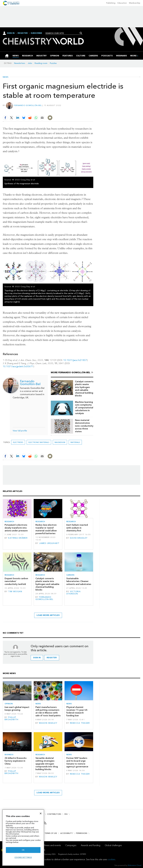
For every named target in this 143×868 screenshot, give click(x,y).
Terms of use (51, 833)
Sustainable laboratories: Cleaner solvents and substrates (79, 581)
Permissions (82, 833)
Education (122, 3)
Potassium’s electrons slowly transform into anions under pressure (16, 528)
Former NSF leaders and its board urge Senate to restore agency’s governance (77, 762)
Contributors (54, 814)
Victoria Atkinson (74, 593)
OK (23, 850)
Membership (135, 3)
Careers (70, 575)
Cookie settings (23, 857)
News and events (53, 845)
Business (9, 755)
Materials (75, 442)
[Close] (41, 813)
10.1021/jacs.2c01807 (75, 360)
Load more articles (48, 615)
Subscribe (36, 33)
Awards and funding (91, 845)
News (6, 77)
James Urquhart (49, 543)
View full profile (20, 431)
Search (81, 33)
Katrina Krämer (18, 538)
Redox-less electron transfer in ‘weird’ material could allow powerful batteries (46, 529)
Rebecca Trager (80, 723)
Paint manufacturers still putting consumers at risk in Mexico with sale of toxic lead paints (48, 711)
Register (23, 33)
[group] (133, 56)
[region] (23, 838)
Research (9, 522)
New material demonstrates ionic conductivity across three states (84, 426)
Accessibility (66, 833)
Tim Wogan (15, 592)
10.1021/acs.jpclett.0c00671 (18, 366)
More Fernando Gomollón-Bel (71, 372)
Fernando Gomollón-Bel (28, 105)
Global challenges (113, 845)
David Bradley (79, 538)
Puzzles (53, 63)
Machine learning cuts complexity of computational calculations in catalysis (84, 408)
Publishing (111, 3)
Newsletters (20, 63)
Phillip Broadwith (12, 718)
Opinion (9, 704)
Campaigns (71, 845)
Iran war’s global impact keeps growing (17, 709)
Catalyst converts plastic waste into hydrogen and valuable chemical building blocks (84, 389)
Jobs (30, 63)
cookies (111, 859)
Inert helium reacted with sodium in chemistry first (77, 528)
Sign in (37, 658)
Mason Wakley (48, 723)
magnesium (60, 442)
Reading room (41, 63)
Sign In (11, 33)
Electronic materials (39, 442)
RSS (66, 814)
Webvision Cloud (135, 865)
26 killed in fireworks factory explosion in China (16, 761)
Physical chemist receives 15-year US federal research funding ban (77, 711)
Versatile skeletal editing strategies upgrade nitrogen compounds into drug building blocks (47, 764)
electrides (18, 442)
